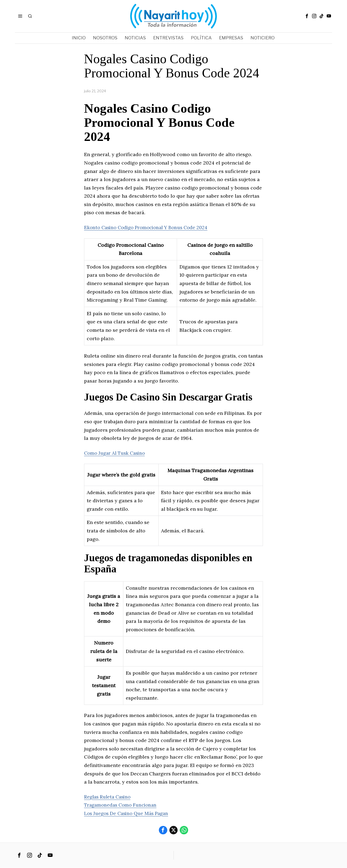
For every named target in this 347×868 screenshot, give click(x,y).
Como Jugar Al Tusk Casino (116, 453)
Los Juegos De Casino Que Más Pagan (129, 813)
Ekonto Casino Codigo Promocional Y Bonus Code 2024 (150, 227)
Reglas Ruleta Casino (109, 797)
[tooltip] (307, 16)
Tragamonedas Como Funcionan (122, 805)
